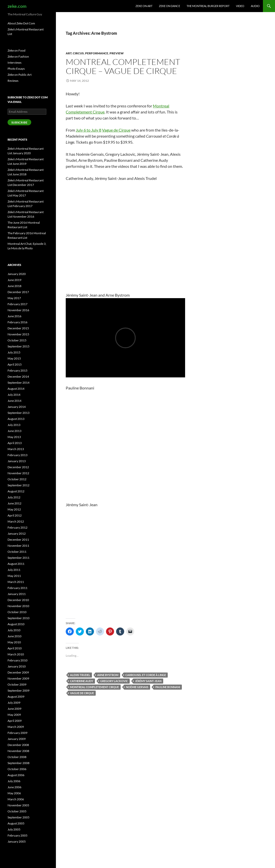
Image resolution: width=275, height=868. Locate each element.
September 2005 (19, 817)
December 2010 (18, 600)
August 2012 (16, 491)
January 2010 (17, 666)
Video (240, 6)
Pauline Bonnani (168, 687)
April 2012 (15, 515)
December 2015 (18, 328)
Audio (255, 6)
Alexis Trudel (80, 675)
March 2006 (16, 799)
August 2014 (16, 389)
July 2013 (14, 425)
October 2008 (17, 757)
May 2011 (14, 576)
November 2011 (18, 546)
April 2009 (15, 721)
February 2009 (18, 733)
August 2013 (16, 419)
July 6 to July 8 (89, 130)
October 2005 (17, 811)
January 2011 (17, 594)
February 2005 (18, 835)
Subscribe (19, 122)
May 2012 (14, 509)
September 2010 (19, 618)
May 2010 (14, 642)
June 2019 (14, 280)
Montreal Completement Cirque (94, 687)
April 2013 (15, 443)
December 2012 (18, 467)
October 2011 (17, 552)
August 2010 (16, 624)
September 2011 (19, 558)
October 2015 (17, 340)
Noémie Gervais (137, 687)
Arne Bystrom (108, 675)
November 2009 (18, 678)
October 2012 (17, 479)
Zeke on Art (144, 6)
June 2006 (14, 787)
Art (69, 53)
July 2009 (14, 703)
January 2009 (17, 739)
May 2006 (14, 793)
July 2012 (14, 497)
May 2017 (14, 298)
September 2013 (19, 413)
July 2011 (14, 570)
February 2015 (18, 370)
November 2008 (18, 751)
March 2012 (16, 521)
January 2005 (17, 841)
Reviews (13, 81)
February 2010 (18, 660)
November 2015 (18, 334)
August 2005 (16, 823)
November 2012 (18, 473)
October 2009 (17, 684)
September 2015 (19, 346)
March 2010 (16, 654)
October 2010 (17, 612)
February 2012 (18, 527)
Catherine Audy (82, 681)
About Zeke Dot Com (21, 23)
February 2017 (18, 304)
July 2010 (14, 630)
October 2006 (17, 769)
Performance (97, 53)
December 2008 (18, 745)
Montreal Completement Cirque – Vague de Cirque (123, 66)
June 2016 (14, 316)
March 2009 (16, 727)
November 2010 (18, 606)
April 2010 (15, 648)
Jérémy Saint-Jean (148, 681)
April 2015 (15, 364)
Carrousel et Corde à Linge (146, 675)
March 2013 (16, 449)
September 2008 (19, 763)
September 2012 (19, 485)
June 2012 (14, 503)
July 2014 (14, 395)
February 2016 (18, 322)
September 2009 (19, 691)
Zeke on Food (16, 50)
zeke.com (17, 6)
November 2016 (18, 310)
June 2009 (14, 709)
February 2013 (18, 455)
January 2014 (17, 407)
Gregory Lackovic (114, 681)
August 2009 (16, 697)
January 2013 (17, 461)
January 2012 (17, 534)
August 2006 (16, 775)
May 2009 (14, 715)
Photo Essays (16, 69)
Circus (78, 53)
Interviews (14, 63)
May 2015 (14, 358)
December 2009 (18, 672)
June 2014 (14, 401)
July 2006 (14, 781)
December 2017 (18, 292)
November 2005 (18, 805)
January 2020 (17, 274)
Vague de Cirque (116, 130)
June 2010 (14, 636)
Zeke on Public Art (20, 75)
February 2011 (18, 588)
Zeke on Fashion (18, 56)
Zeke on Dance (169, 6)
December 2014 (18, 377)
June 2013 (14, 431)
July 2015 (14, 352)
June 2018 (14, 286)
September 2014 (19, 383)
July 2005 (14, 829)
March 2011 (16, 582)
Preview (117, 53)
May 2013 (14, 437)
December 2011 (18, 540)
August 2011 (16, 564)
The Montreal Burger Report (208, 6)
